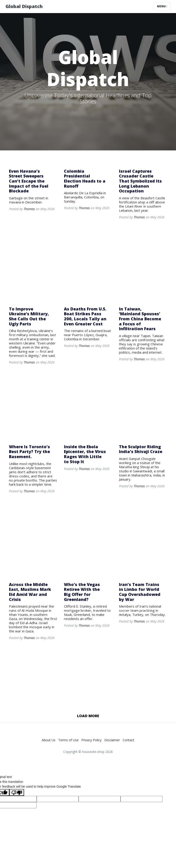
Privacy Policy (91, 740)
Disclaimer (112, 740)
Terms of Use (68, 740)
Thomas (29, 209)
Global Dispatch (24, 6)
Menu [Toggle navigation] (162, 6)
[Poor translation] (17, 792)
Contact (128, 740)
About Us (49, 740)
